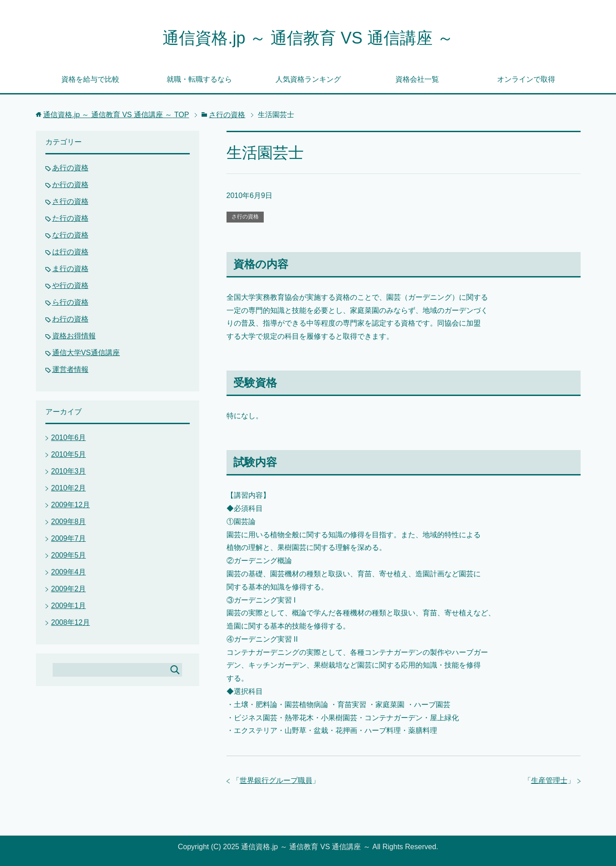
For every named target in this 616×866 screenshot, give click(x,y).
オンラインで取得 (526, 79)
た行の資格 (70, 218)
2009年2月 (69, 589)
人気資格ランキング (308, 79)
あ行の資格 (70, 168)
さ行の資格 (245, 217)
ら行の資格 (70, 302)
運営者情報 (70, 369)
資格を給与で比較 (90, 79)
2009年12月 (71, 505)
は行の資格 (70, 252)
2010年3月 (69, 471)
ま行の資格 (70, 269)
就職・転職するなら (199, 79)
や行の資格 (70, 285)
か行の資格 (70, 185)
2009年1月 (69, 606)
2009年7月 (69, 538)
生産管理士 (549, 780)
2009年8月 (69, 522)
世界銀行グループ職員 (276, 780)
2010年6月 (69, 438)
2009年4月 (69, 572)
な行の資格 (70, 235)
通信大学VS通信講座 (86, 353)
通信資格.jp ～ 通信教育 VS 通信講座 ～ (308, 38)
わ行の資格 (70, 319)
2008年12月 (71, 622)
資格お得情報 (74, 336)
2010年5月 (69, 454)
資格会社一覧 (417, 79)
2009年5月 (69, 555)
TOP (116, 115)
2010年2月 (69, 488)
